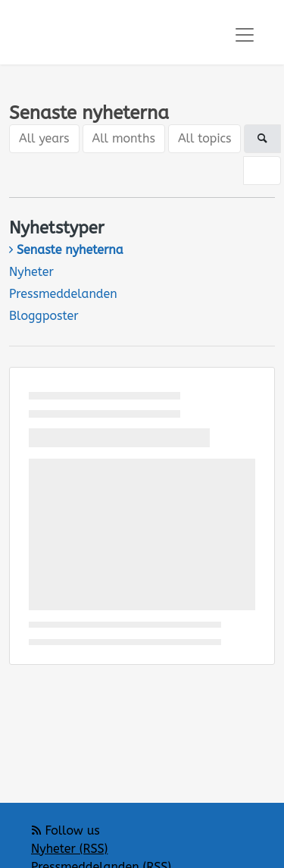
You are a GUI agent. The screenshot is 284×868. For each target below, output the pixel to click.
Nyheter (31, 272)
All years (44, 138)
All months (124, 138)
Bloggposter (44, 316)
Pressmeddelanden (63, 294)
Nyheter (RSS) (69, 849)
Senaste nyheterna (70, 250)
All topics (205, 138)
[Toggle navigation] (245, 35)
